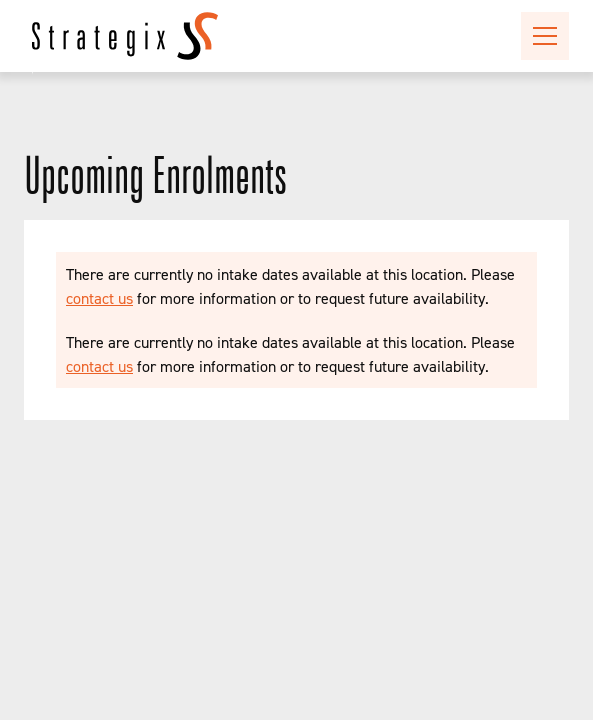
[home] (125, 36)
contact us (99, 298)
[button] (541, 36)
